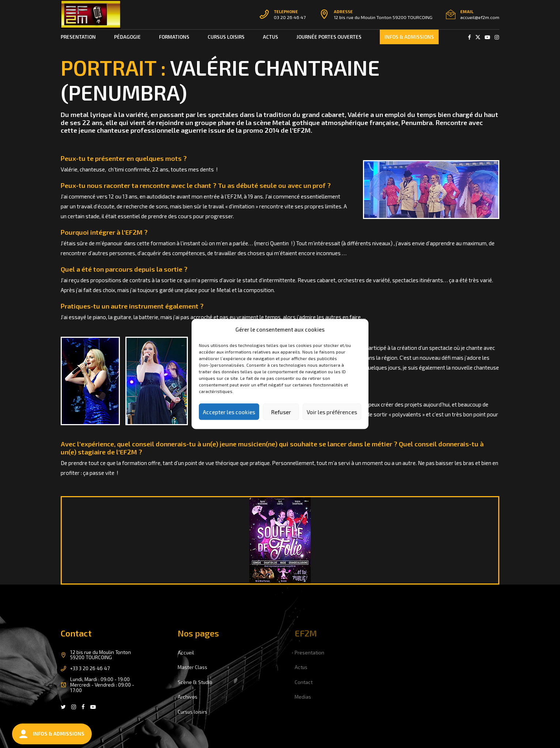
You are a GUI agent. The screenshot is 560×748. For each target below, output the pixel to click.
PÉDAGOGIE (127, 37)
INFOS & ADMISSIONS (409, 37)
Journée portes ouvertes (329, 37)
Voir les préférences (332, 412)
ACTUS (270, 37)
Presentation (78, 37)
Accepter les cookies (229, 412)
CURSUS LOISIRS (226, 37)
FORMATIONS (174, 37)
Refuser (281, 412)
